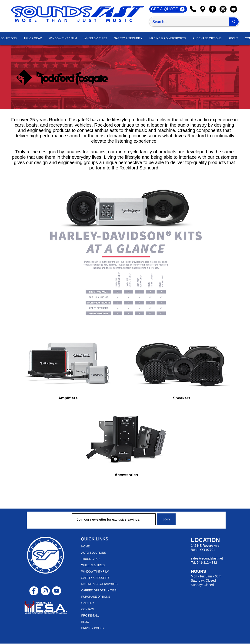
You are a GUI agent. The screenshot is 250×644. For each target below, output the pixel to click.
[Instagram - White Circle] (45, 591)
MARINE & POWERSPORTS (100, 584)
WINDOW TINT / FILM (95, 572)
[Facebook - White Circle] (34, 591)
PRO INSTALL (90, 616)
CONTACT (88, 609)
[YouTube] (233, 9)
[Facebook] (213, 9)
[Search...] (186, 22)
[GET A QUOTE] (168, 9)
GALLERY (88, 603)
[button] (233, 39)
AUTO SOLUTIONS (94, 553)
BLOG (85, 622)
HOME (86, 546)
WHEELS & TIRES (93, 565)
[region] (68, 360)
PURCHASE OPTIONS (96, 597)
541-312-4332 (207, 563)
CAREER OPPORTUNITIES (99, 590)
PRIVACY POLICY (93, 628)
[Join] (166, 519)
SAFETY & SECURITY (96, 578)
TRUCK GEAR (91, 559)
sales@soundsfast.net (207, 558)
